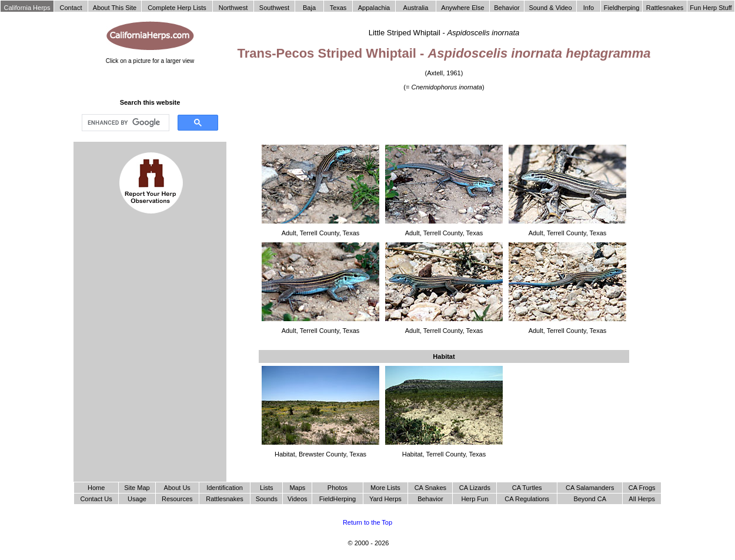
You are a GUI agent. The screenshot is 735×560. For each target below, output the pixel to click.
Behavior (430, 499)
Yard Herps (385, 499)
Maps (297, 488)
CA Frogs (642, 488)
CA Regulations (527, 499)
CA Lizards (475, 488)
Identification (225, 488)
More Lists (385, 488)
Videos (297, 499)
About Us (177, 488)
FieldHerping (338, 499)
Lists (267, 488)
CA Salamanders (590, 488)
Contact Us (96, 499)
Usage (137, 499)
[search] (124, 123)
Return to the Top (367, 522)
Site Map (137, 488)
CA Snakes (430, 488)
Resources (177, 499)
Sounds (267, 499)
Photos (338, 488)
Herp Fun (475, 499)
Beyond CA (590, 499)
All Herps (642, 499)
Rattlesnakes (225, 499)
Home (96, 488)
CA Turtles (527, 488)
